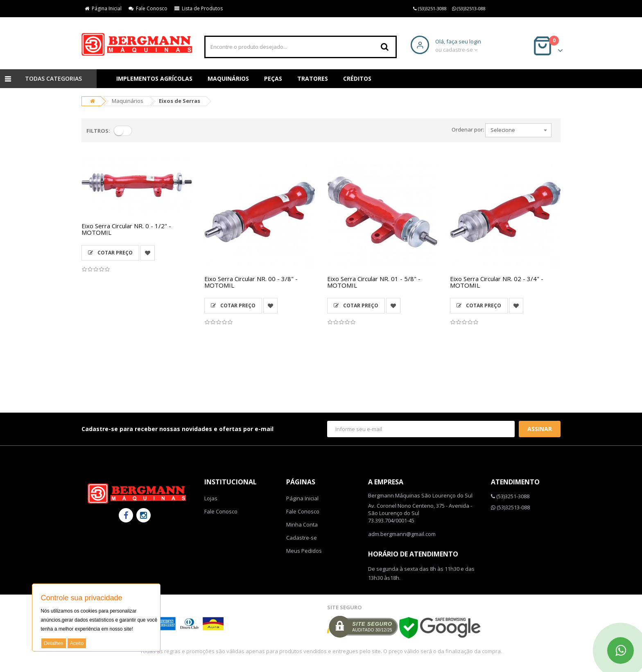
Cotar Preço (110, 253)
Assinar (540, 429)
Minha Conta (302, 524)
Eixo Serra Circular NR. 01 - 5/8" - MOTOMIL (374, 282)
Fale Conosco (148, 8)
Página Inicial (103, 8)
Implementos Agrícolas (154, 78)
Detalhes (53, 643)
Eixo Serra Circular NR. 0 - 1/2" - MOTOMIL (126, 229)
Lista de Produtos (199, 8)
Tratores (313, 78)
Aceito (77, 643)
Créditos (357, 78)
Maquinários (228, 78)
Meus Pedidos (304, 551)
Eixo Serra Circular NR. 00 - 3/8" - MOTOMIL (251, 282)
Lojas (211, 498)
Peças (273, 78)
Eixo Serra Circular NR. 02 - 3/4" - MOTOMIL (497, 282)
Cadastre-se (302, 538)
